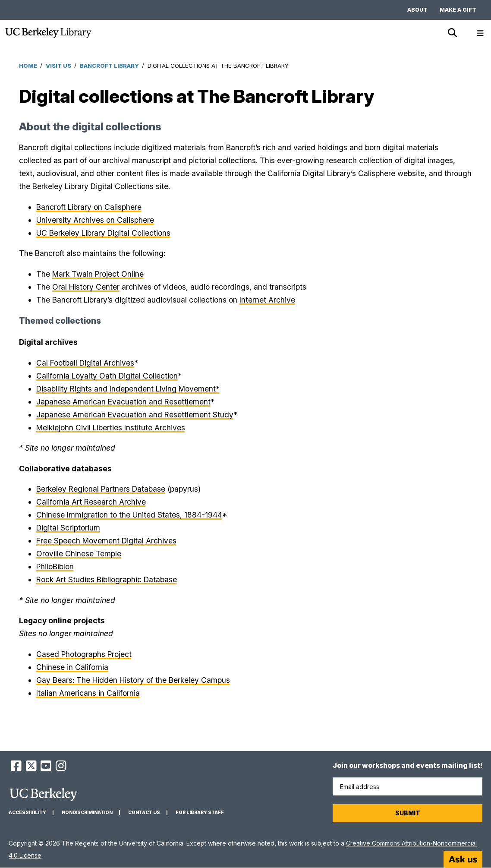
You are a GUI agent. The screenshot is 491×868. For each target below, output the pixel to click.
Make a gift (458, 10)
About (417, 10)
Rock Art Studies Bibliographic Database (107, 579)
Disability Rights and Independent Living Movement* (128, 389)
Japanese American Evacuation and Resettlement (123, 402)
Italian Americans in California (88, 693)
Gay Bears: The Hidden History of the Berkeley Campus (133, 680)
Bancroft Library (109, 66)
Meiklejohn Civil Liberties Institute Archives (111, 428)
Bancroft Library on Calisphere (89, 207)
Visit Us (58, 66)
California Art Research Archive (91, 502)
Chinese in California (72, 667)
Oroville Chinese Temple (79, 554)
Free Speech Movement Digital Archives (106, 541)
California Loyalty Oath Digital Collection (107, 376)
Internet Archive (267, 300)
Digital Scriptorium (68, 528)
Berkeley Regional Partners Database (101, 489)
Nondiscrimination (87, 813)
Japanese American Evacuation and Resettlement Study (135, 415)
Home (28, 66)
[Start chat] (463, 859)
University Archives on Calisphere (95, 220)
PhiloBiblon (55, 567)
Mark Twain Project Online (98, 274)
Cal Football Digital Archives (85, 363)
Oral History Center (86, 287)
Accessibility (27, 813)
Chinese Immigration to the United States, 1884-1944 (129, 515)
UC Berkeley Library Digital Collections (103, 233)
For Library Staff (200, 813)
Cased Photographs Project (84, 654)
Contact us (144, 813)
